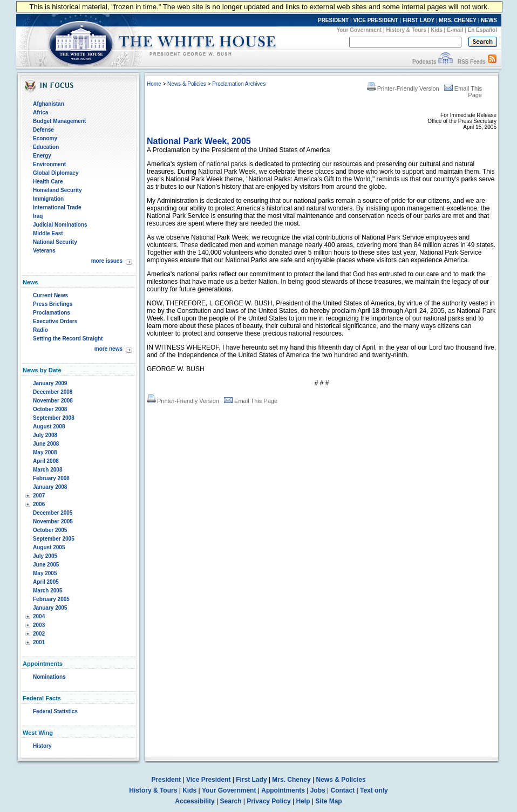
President (166, 780)
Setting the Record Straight (68, 339)
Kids (437, 30)
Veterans (44, 251)
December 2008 (53, 392)
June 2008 (46, 444)
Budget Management (59, 121)
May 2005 (45, 573)
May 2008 (45, 452)
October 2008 (50, 409)
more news (108, 349)
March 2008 (47, 470)
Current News (50, 295)
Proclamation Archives (239, 84)
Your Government (359, 30)
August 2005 (49, 547)
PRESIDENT (333, 20)
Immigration (48, 199)
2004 (39, 616)
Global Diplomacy (56, 173)
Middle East (48, 233)
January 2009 (50, 383)
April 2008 (46, 461)
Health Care (48, 182)
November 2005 (53, 521)
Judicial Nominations (60, 225)
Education (46, 147)
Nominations (49, 677)
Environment (49, 164)
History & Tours (406, 30)
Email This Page (251, 401)
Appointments (283, 790)
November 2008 (53, 401)
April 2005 (46, 582)
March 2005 (47, 591)
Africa (40, 112)
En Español (482, 30)
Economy (45, 138)
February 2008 (51, 478)
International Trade (57, 207)
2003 (39, 625)
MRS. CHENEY (457, 20)
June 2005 (46, 565)
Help (303, 801)
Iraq (38, 216)
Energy (42, 156)
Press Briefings (53, 304)
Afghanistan (49, 104)
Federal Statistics (55, 711)
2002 (39, 634)
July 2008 (45, 435)
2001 (39, 642)
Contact (343, 790)
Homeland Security (57, 190)
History (42, 746)
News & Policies (187, 84)
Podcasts (424, 62)
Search (231, 801)
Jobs (318, 790)
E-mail (455, 30)
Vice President (209, 780)
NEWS (489, 20)
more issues (107, 261)
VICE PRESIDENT (376, 20)
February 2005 (51, 599)
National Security (55, 242)
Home (154, 84)
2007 (39, 496)
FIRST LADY (419, 20)
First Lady (251, 780)
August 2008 (49, 427)
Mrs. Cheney (291, 780)
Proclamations (52, 313)
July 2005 (45, 556)
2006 (39, 504)
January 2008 (50, 487)
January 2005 (50, 608)
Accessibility (195, 801)
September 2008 (54, 418)
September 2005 (54, 539)
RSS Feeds (472, 62)
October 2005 (50, 530)
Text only (374, 790)
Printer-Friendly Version (403, 88)
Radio (40, 330)
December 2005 (53, 513)
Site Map (328, 801)
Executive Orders (55, 321)
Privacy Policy (268, 801)
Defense (43, 130)
